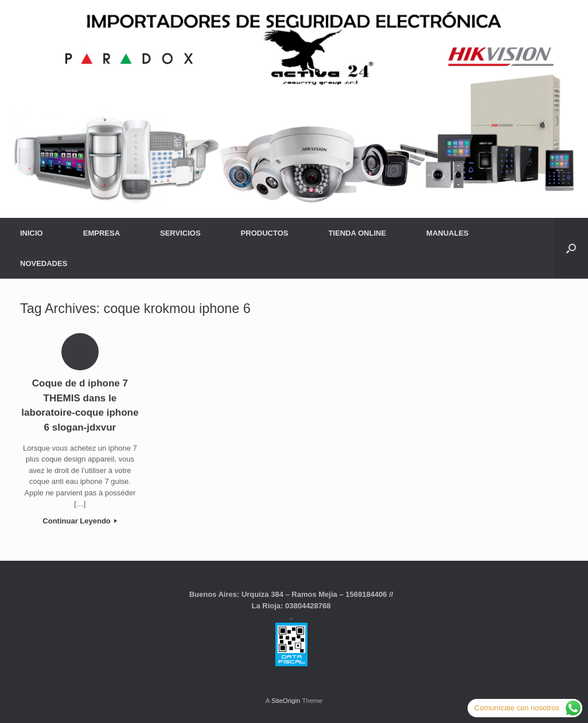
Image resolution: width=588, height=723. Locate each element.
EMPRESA (102, 233)
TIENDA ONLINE (357, 233)
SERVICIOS (180, 233)
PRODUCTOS (265, 233)
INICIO (32, 233)
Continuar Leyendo (80, 521)
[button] (571, 248)
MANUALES (447, 233)
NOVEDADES (44, 263)
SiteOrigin (286, 701)
